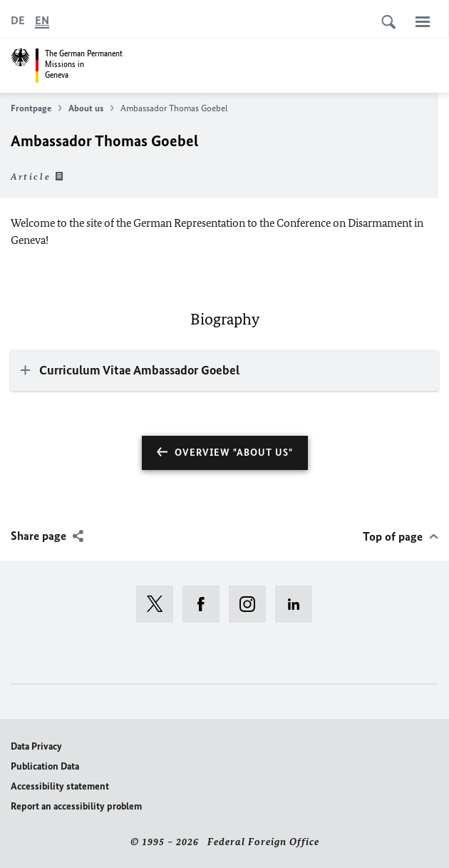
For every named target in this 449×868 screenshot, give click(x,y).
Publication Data (45, 766)
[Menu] (423, 21)
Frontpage (36, 108)
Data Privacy (36, 746)
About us (91, 108)
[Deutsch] (18, 21)
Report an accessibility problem (76, 806)
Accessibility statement (60, 786)
